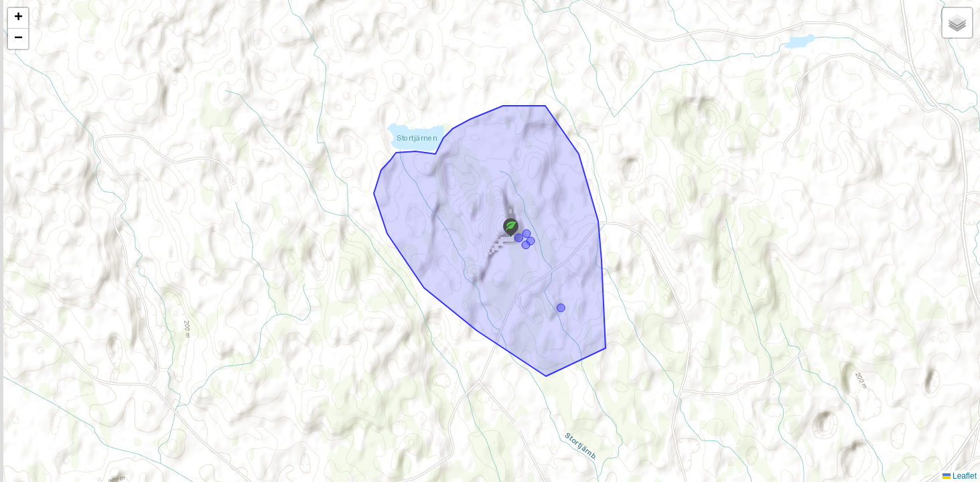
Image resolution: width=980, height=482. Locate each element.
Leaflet (960, 476)
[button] (511, 228)
